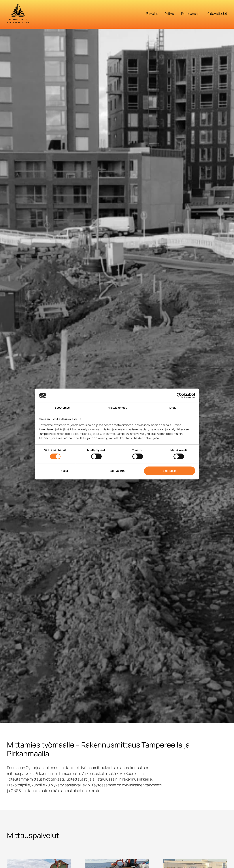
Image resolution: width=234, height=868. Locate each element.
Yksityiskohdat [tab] (117, 408)
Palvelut (152, 14)
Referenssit (190, 14)
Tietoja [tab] (172, 408)
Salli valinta (117, 471)
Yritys (170, 14)
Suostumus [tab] (62, 408)
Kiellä (64, 471)
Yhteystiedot (217, 14)
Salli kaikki (170, 471)
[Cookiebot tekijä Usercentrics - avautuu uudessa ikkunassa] (179, 395)
